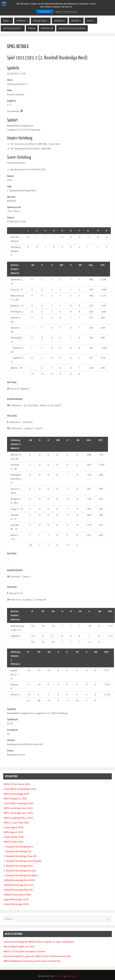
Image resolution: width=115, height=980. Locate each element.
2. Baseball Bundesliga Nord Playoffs (23, 861)
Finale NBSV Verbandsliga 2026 (20, 789)
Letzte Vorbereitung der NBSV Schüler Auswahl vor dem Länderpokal (39, 942)
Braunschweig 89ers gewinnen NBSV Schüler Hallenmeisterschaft (37, 956)
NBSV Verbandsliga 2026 (16, 794)
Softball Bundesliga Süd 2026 (19, 885)
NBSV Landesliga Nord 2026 (18, 808)
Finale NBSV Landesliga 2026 (19, 803)
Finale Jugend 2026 (13, 827)
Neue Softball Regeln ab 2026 (19, 946)
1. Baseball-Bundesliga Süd (17, 851)
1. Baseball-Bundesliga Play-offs (20, 856)
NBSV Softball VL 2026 (15, 799)
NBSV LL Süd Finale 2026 (16, 823)
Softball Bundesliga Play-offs (18, 890)
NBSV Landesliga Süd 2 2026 (18, 818)
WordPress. (71, 976)
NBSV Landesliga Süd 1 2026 (18, 813)
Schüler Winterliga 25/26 (16, 904)
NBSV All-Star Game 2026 (17, 784)
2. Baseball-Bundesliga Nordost (20, 871)
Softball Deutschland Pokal (17, 895)
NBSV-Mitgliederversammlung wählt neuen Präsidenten (32, 961)
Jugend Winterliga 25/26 (16, 899)
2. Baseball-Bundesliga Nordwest (21, 875)
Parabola (59, 976)
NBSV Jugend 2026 (13, 832)
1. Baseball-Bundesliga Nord (18, 847)
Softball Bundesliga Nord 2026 (19, 880)
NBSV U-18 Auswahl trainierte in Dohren (24, 951)
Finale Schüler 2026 (14, 837)
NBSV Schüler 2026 (13, 842)
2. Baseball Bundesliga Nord (18, 866)
